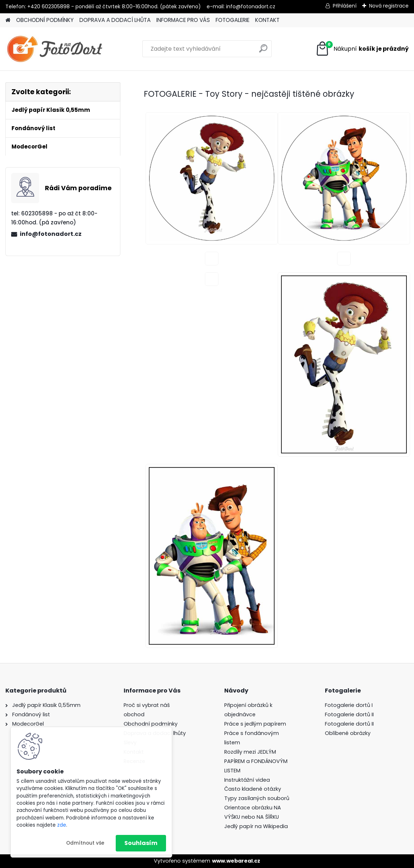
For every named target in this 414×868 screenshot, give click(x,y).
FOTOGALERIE (233, 20)
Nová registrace (389, 6)
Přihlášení (345, 6)
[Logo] (55, 49)
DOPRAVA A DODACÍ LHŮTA (115, 20)
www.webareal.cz (236, 861)
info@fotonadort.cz (51, 234)
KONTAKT (267, 20)
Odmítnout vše (85, 843)
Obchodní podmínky (151, 724)
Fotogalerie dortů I (349, 705)
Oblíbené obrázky (348, 733)
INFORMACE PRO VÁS (183, 20)
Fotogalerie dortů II (349, 714)
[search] (263, 51)
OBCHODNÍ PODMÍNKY (45, 20)
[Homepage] (8, 20)
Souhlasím (141, 843)
